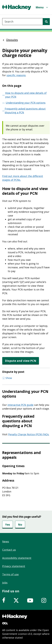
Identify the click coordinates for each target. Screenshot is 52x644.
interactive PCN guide (20, 405)
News (6, 541)
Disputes (12, 40)
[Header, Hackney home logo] (17, 7)
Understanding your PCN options (26, 103)
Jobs (5, 583)
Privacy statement (14, 566)
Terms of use (10, 574)
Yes (8, 525)
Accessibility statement (17, 558)
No (20, 525)
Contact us (9, 550)
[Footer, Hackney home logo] (15, 617)
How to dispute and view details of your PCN (26, 95)
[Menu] (42, 7)
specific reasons (16, 75)
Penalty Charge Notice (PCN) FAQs (28, 434)
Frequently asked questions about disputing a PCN (25, 111)
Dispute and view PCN (21, 361)
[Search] (46, 22)
